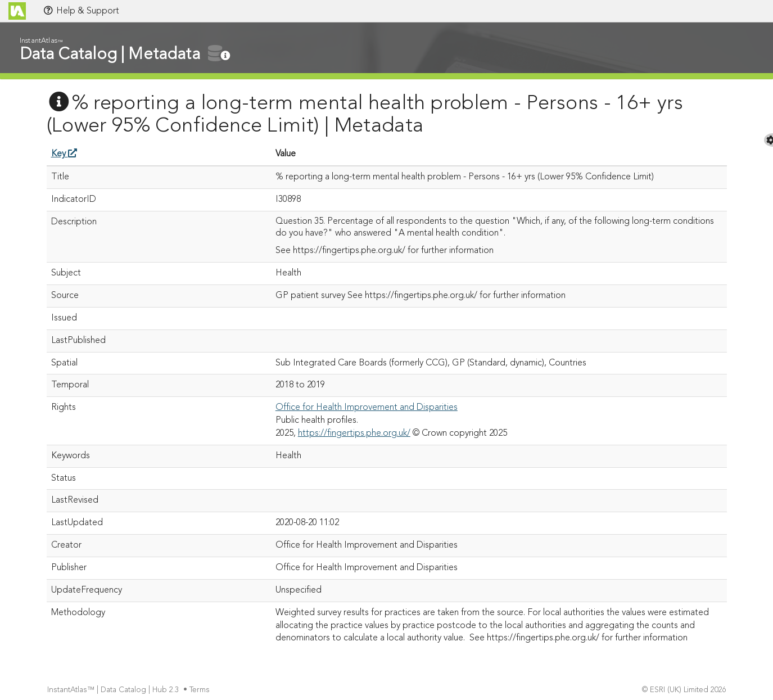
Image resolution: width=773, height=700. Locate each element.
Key (64, 154)
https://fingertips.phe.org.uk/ (354, 433)
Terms (201, 690)
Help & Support (81, 11)
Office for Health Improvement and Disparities (367, 408)
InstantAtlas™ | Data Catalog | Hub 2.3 (114, 690)
